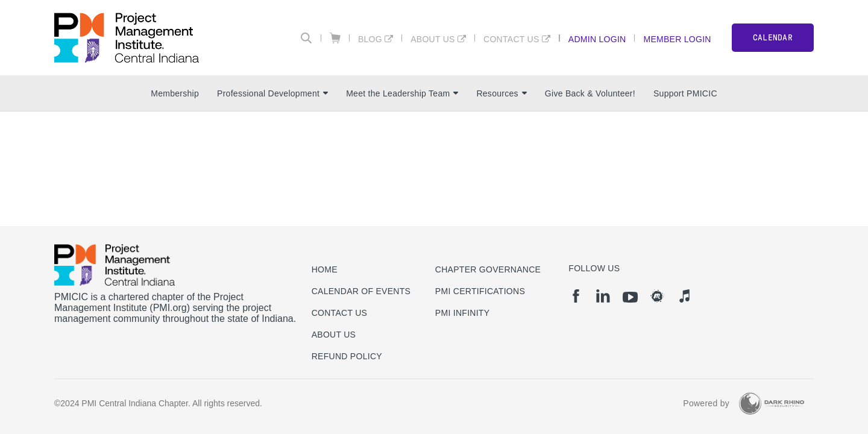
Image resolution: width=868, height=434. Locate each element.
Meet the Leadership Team (402, 93)
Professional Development (272, 93)
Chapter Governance (488, 269)
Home (325, 269)
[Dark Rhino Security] (772, 404)
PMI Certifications (480, 291)
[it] (684, 296)
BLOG (370, 39)
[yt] (630, 297)
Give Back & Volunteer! (590, 93)
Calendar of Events (361, 291)
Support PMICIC (685, 93)
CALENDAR (773, 38)
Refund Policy (347, 356)
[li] (603, 296)
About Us (433, 39)
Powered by (706, 403)
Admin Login (597, 39)
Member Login (677, 39)
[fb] (576, 296)
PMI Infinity (462, 313)
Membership (175, 93)
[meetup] (657, 296)
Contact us (340, 313)
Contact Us (511, 39)
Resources (501, 93)
